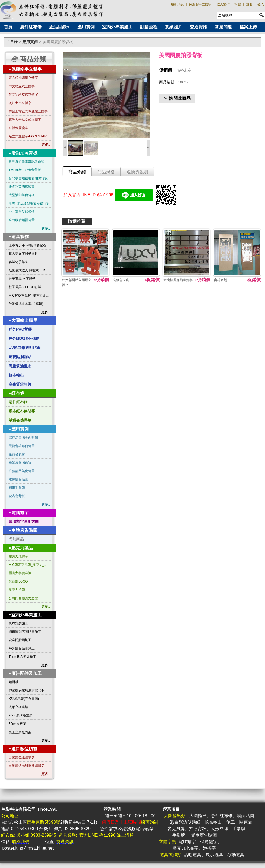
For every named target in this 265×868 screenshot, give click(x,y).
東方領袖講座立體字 (23, 78)
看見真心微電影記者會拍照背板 (29, 162)
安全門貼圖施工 (20, 640)
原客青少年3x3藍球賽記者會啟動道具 (29, 245)
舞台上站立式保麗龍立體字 (28, 111)
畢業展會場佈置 (20, 463)
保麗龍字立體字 (200, 4)
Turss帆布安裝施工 (22, 657)
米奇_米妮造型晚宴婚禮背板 (29, 203)
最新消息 (177, 4)
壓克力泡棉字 (18, 556)
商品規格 (106, 172)
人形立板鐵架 (18, 707)
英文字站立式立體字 (23, 95)
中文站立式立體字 (22, 86)
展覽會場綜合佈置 (22, 446)
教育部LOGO (18, 581)
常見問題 (223, 27)
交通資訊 (198, 27)
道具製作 (223, 4)
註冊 (249, 4)
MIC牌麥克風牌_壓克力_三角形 (29, 565)
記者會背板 (17, 496)
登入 (261, 4)
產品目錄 (59, 27)
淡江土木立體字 (20, 103)
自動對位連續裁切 (22, 757)
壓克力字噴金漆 (20, 573)
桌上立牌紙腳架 (20, 732)
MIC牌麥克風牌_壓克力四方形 (29, 295)
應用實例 (86, 27)
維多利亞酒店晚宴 (22, 187)
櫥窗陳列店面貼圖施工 (25, 632)
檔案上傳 (248, 27)
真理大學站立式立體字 (25, 120)
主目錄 (12, 42)
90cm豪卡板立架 (21, 715)
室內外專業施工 (117, 27)
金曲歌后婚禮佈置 (22, 220)
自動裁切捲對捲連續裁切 (27, 766)
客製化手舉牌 (18, 262)
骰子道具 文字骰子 (22, 279)
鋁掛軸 (14, 682)
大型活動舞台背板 (22, 195)
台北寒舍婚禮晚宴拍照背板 (28, 178)
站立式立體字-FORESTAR (28, 136)
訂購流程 (149, 27)
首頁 (8, 27)
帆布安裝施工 (18, 623)
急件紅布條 (31, 27)
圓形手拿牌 (17, 488)
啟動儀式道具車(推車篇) (26, 304)
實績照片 (174, 27)
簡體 (238, 4)
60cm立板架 (17, 724)
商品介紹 (77, 172)
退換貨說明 (137, 172)
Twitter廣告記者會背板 (25, 170)
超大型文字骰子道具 (23, 254)
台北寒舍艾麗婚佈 (22, 212)
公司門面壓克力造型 (23, 598)
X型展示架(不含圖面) (24, 699)
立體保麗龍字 (18, 128)
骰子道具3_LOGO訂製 (25, 287)
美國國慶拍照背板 (58, 42)
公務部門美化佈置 (22, 471)
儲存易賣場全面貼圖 (23, 438)
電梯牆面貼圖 (18, 479)
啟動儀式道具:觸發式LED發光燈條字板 (29, 270)
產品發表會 (17, 454)
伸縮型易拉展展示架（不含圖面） (29, 690)
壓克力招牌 (17, 590)
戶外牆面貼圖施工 (22, 648)
